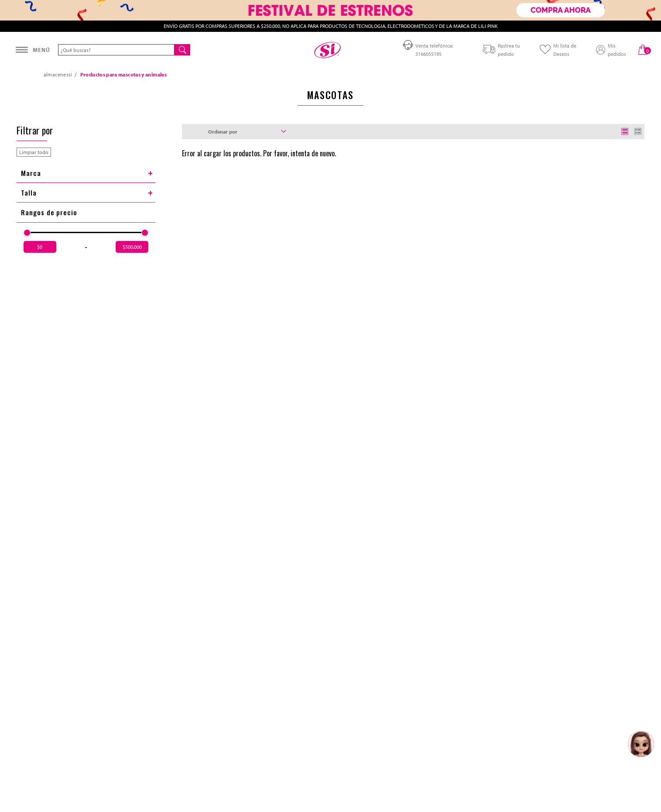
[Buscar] (182, 50)
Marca (87, 173)
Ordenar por (247, 132)
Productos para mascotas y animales (123, 74)
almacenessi (58, 74)
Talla (87, 193)
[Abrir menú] (33, 50)
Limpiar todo (34, 152)
